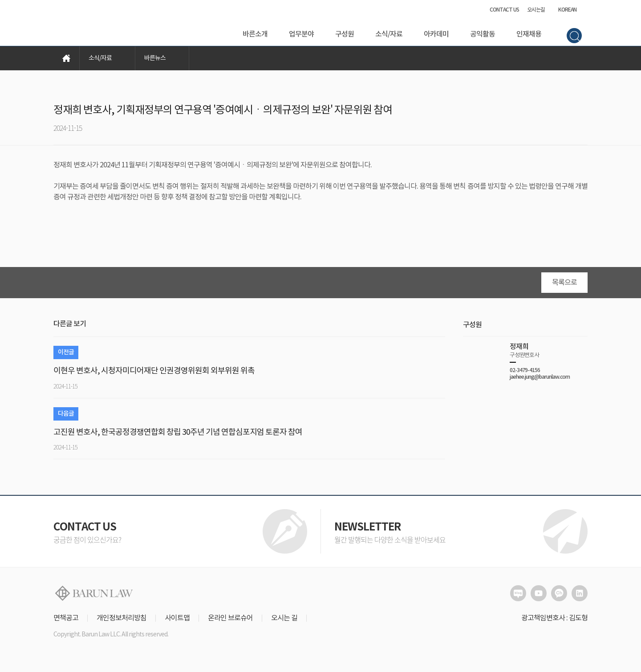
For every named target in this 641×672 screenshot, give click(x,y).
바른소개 (255, 34)
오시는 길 (284, 621)
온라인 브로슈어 (230, 621)
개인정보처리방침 (122, 621)
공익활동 (483, 34)
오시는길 (536, 10)
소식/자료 (389, 34)
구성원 (345, 34)
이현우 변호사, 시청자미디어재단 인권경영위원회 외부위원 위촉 (154, 374)
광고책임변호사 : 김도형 (554, 621)
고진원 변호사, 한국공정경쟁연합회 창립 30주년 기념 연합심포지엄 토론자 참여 (178, 435)
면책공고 (66, 621)
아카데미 (436, 34)
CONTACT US (504, 10)
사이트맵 (177, 621)
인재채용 (529, 34)
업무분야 (301, 34)
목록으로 (564, 286)
